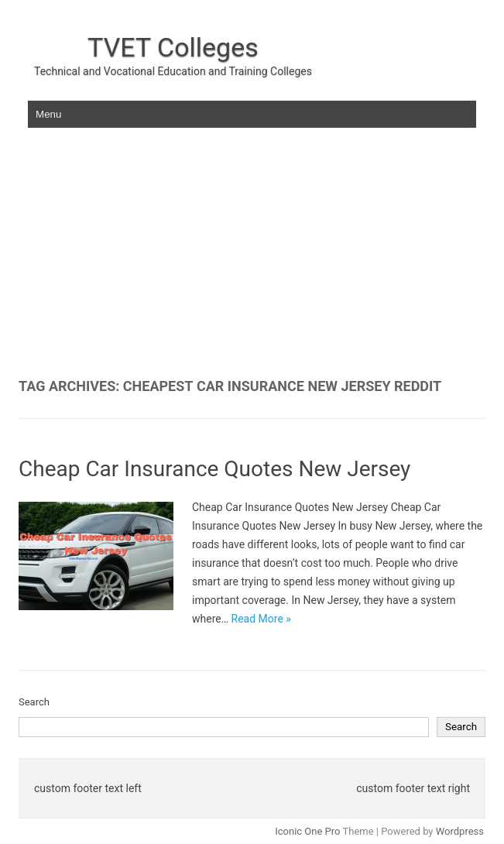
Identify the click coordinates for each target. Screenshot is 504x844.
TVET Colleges (173, 47)
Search (34, 702)
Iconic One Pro (307, 831)
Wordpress (460, 831)
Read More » (261, 619)
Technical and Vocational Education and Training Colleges (173, 71)
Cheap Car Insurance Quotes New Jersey (214, 469)
